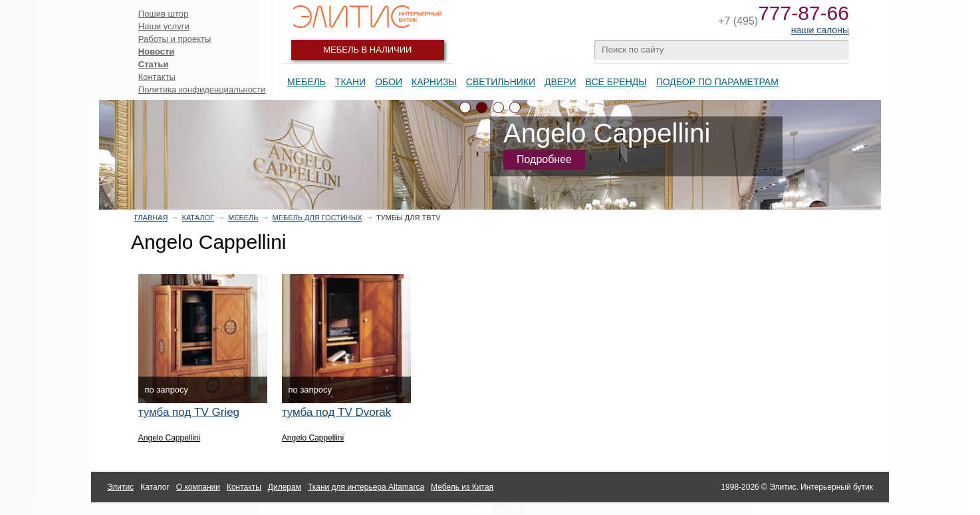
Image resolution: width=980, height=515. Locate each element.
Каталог (198, 218)
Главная (151, 218)
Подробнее (544, 159)
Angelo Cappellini (169, 438)
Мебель (306, 82)
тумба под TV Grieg (189, 412)
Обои (389, 82)
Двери (560, 82)
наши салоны (820, 30)
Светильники (501, 82)
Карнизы (434, 82)
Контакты (157, 77)
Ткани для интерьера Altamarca (366, 487)
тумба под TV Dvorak (337, 412)
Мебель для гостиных (317, 218)
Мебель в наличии (367, 50)
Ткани (350, 82)
